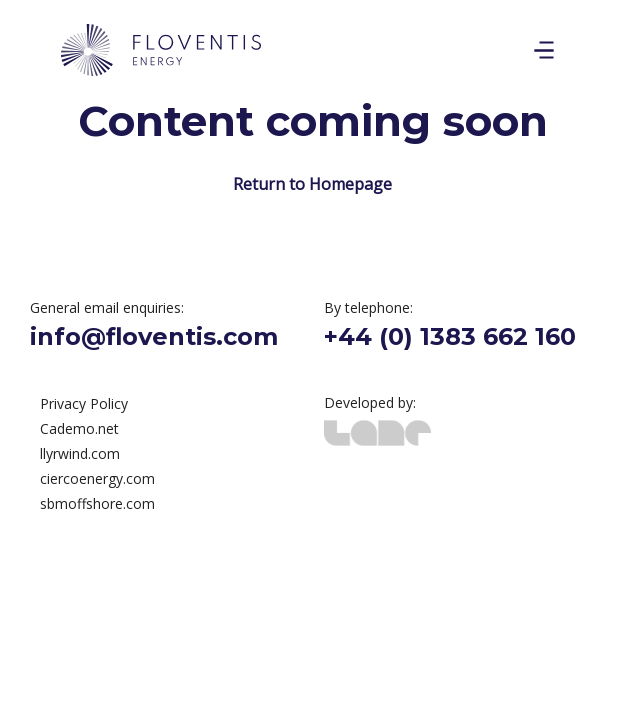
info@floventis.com (154, 337)
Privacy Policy (84, 403)
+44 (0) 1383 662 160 (450, 337)
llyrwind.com (80, 453)
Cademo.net (79, 428)
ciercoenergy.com (97, 478)
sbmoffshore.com (97, 503)
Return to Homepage (312, 184)
